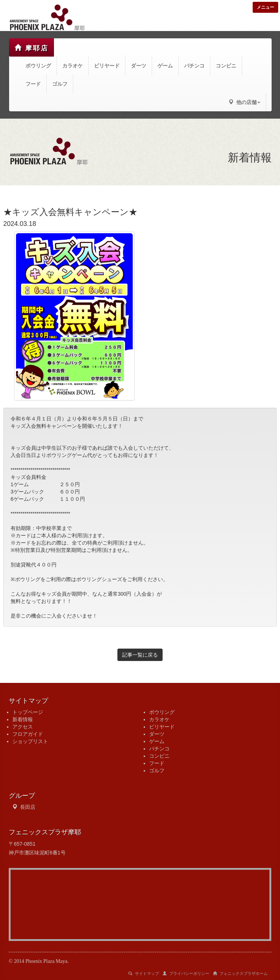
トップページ (28, 712)
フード (157, 763)
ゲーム (157, 741)
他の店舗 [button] (244, 102)
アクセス (23, 727)
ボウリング (162, 712)
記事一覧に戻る (140, 655)
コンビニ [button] (226, 66)
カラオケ (159, 719)
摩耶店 (32, 48)
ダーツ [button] (139, 66)
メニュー (265, 7)
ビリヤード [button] (107, 66)
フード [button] (33, 84)
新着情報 (23, 719)
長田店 (28, 807)
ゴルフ (157, 770)
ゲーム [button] (165, 66)
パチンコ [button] (194, 66)
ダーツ (157, 734)
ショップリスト (30, 741)
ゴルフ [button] (60, 84)
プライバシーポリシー (186, 973)
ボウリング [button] (38, 66)
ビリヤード (162, 727)
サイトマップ (144, 973)
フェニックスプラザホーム (240, 973)
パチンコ (159, 749)
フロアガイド (28, 734)
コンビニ (159, 756)
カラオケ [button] (73, 66)
